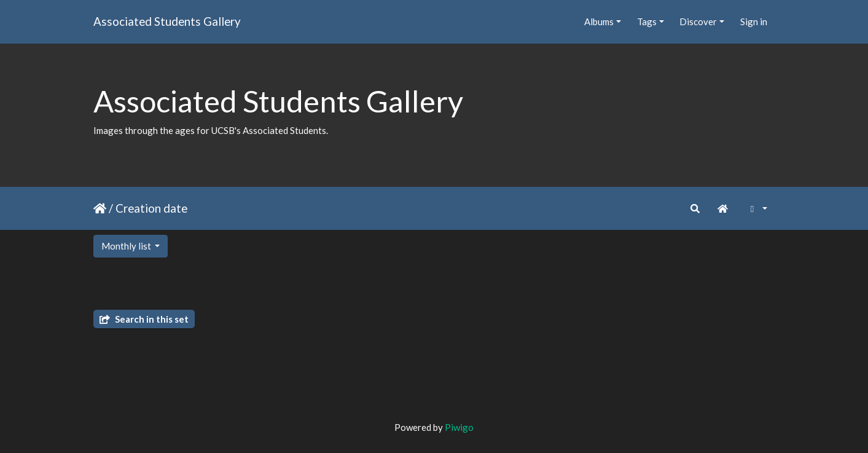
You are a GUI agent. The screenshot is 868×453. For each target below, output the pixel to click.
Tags (647, 22)
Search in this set (144, 319)
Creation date (151, 208)
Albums (599, 22)
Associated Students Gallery (167, 21)
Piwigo (459, 427)
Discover (698, 22)
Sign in (754, 22)
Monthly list (127, 246)
